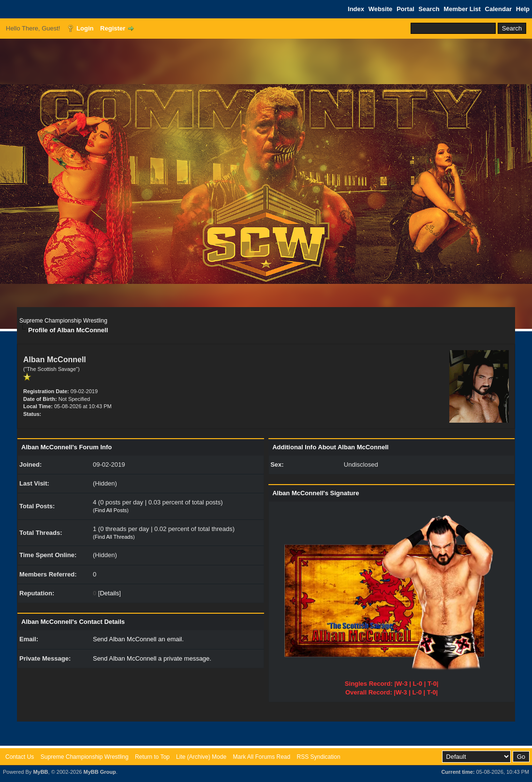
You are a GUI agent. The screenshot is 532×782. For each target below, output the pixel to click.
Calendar (499, 9)
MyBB (40, 772)
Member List (462, 9)
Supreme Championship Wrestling (63, 321)
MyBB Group (99, 772)
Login (85, 28)
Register (113, 28)
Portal (406, 9)
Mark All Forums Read (261, 757)
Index (356, 9)
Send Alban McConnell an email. (138, 639)
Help (523, 9)
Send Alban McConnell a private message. (152, 658)
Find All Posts (111, 510)
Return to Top (152, 757)
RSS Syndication (319, 757)
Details (109, 593)
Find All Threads (114, 537)
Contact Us (20, 757)
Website (381, 9)
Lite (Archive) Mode (201, 757)
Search (429, 9)
